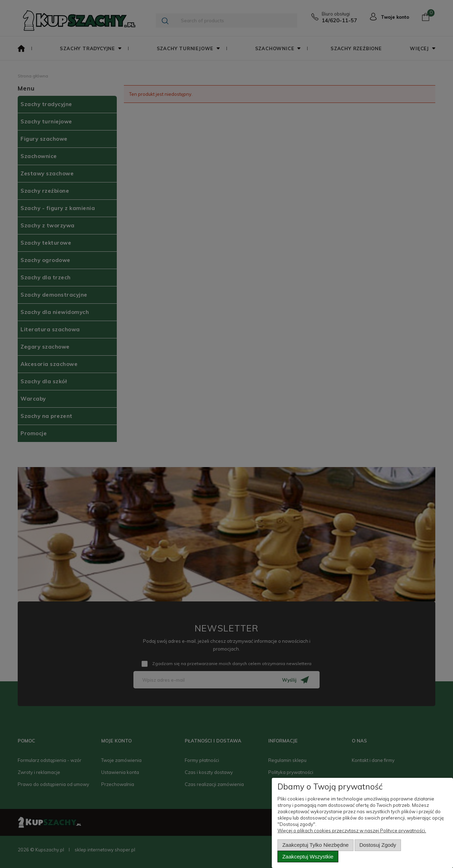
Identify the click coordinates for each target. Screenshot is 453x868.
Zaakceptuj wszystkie (308, 857)
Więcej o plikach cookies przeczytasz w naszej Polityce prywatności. (352, 831)
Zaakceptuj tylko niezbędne (316, 845)
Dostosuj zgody (378, 845)
